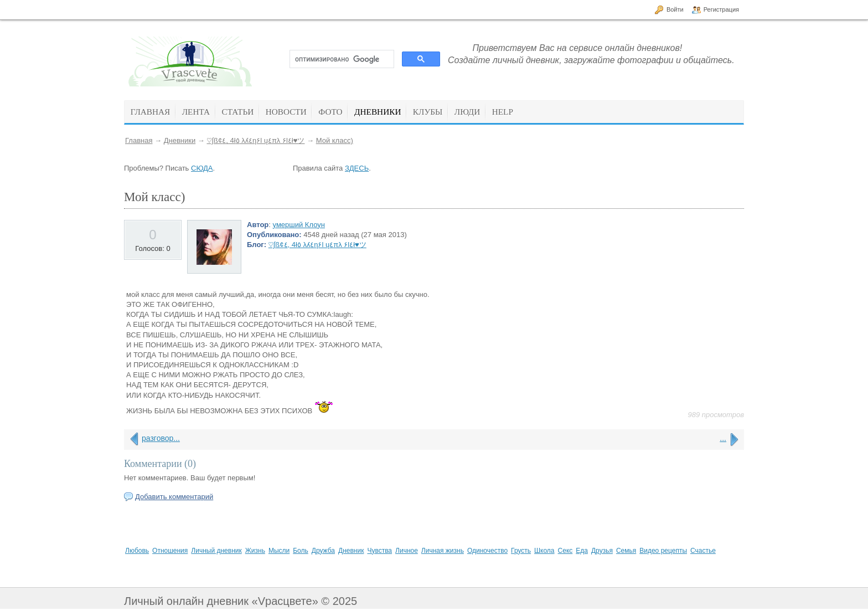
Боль (301, 551)
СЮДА (202, 168)
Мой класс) (335, 140)
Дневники (180, 140)
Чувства (379, 551)
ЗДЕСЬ (357, 168)
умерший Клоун (299, 225)
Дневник (351, 551)
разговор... (161, 438)
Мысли (279, 551)
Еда (582, 551)
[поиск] (341, 59)
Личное (407, 551)
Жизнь (255, 551)
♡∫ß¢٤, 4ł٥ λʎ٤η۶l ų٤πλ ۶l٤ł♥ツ (255, 140)
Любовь (137, 551)
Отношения (170, 551)
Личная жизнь (443, 551)
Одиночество (487, 551)
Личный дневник (216, 551)
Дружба (323, 551)
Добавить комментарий (174, 497)
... (723, 438)
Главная (139, 140)
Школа (544, 551)
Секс (565, 551)
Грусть (521, 551)
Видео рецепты (663, 551)
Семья (626, 551)
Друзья (602, 551)
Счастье (703, 551)
